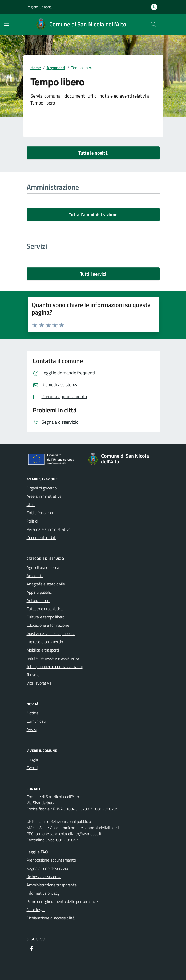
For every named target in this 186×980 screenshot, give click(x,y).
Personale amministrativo (48, 529)
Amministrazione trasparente (52, 885)
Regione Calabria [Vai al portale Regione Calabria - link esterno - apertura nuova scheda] (39, 7)
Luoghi (32, 759)
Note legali (36, 910)
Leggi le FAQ (37, 852)
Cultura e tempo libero (46, 617)
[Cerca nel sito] (153, 24)
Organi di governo (42, 488)
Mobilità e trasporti (43, 650)
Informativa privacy (43, 893)
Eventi (32, 768)
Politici (32, 521)
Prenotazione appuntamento (51, 860)
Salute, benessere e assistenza (53, 658)
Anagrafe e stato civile (46, 584)
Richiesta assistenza (44, 877)
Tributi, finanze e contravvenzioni (55, 666)
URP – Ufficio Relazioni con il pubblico (59, 821)
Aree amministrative (44, 496)
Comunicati (36, 721)
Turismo (33, 675)
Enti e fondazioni (41, 513)
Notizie (33, 713)
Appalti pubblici (39, 592)
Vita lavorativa (39, 683)
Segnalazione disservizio (47, 868)
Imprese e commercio (45, 642)
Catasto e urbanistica (45, 609)
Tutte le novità (93, 153)
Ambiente (35, 576)
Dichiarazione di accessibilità (51, 918)
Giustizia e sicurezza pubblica (51, 633)
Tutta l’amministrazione (93, 215)
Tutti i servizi (93, 274)
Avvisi (32, 729)
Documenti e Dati (41, 537)
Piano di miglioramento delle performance (62, 901)
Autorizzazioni (38, 600)
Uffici (31, 504)
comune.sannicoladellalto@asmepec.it (68, 834)
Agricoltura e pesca (43, 567)
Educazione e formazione (48, 625)
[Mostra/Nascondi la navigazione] (6, 24)
